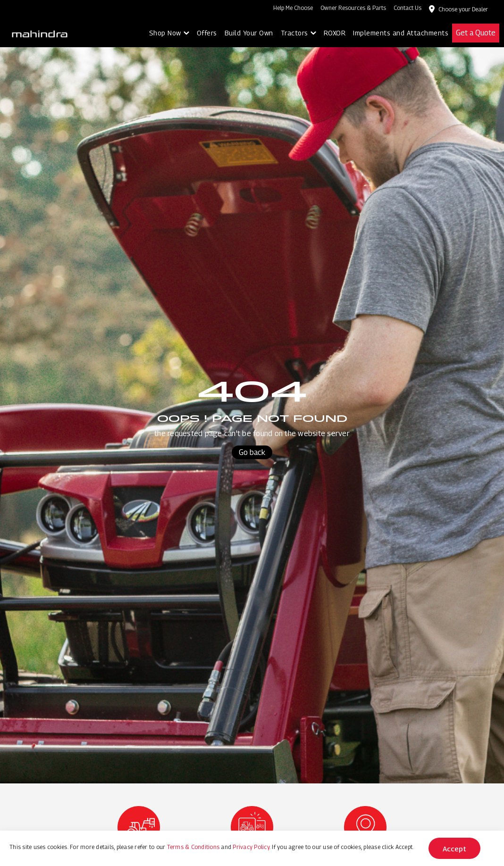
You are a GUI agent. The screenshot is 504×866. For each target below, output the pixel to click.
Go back (252, 452)
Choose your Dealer (463, 9)
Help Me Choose (293, 8)
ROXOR (335, 33)
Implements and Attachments (401, 33)
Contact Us (407, 8)
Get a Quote (476, 33)
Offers (207, 33)
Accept (454, 849)
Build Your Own (249, 33)
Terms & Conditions (193, 847)
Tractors (294, 33)
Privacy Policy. (252, 847)
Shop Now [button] (165, 33)
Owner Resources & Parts (353, 8)
